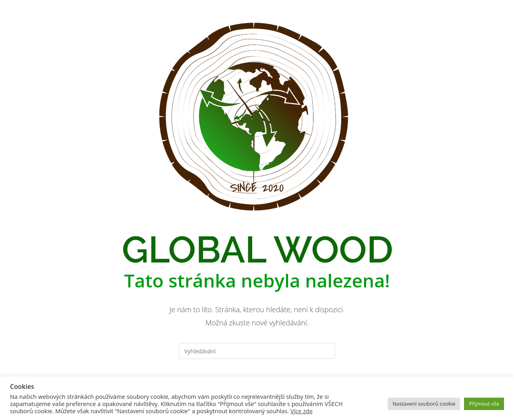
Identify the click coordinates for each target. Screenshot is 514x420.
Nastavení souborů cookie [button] (424, 404)
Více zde (302, 411)
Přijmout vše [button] (484, 404)
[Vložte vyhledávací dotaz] (257, 351)
